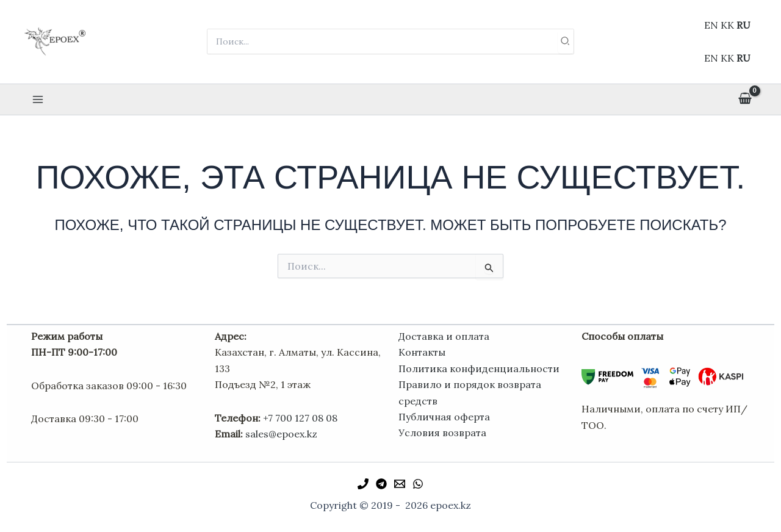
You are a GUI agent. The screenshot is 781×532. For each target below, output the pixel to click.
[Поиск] (566, 41)
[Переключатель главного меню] (38, 99)
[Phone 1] (363, 484)
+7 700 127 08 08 (300, 418)
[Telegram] (381, 484)
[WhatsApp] (418, 484)
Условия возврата (442, 433)
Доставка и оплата (444, 336)
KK (727, 25)
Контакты (422, 352)
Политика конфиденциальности (479, 368)
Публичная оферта (444, 417)
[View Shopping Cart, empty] (745, 99)
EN (711, 25)
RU (743, 25)
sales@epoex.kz (281, 434)
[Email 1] (400, 484)
